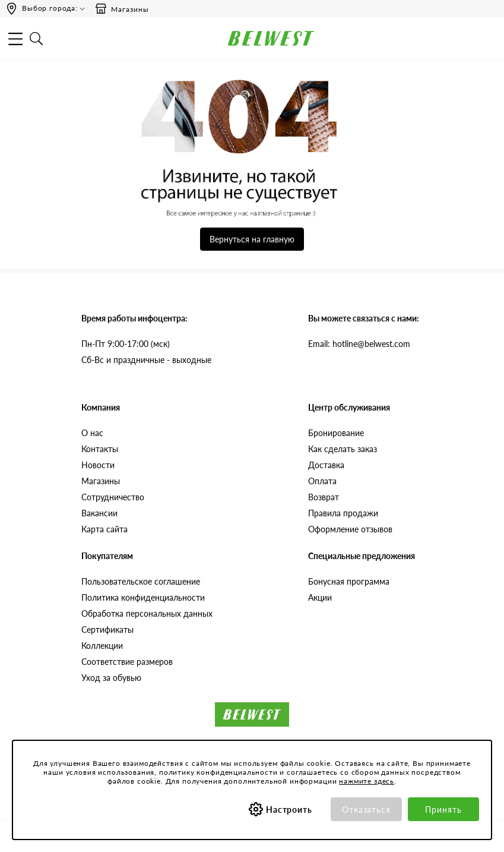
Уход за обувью (111, 678)
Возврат (324, 497)
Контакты (100, 449)
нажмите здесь (367, 781)
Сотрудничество (113, 497)
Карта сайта (104, 529)
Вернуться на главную (252, 239)
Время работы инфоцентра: (134, 318)
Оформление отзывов (350, 529)
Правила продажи (343, 513)
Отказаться (367, 810)
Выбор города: (50, 8)
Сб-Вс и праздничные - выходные (146, 360)
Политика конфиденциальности (143, 597)
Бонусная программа (349, 581)
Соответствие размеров (127, 662)
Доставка (326, 465)
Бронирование (336, 433)
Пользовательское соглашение (141, 581)
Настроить (289, 810)
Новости (98, 465)
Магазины (122, 9)
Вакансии (99, 513)
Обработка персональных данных (147, 613)
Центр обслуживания (349, 407)
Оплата (322, 481)
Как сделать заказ (343, 449)
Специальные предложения (362, 556)
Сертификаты (107, 629)
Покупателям (107, 556)
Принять (443, 810)
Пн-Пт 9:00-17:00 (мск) (126, 344)
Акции (320, 597)
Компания (101, 407)
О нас (92, 433)
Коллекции (102, 646)
